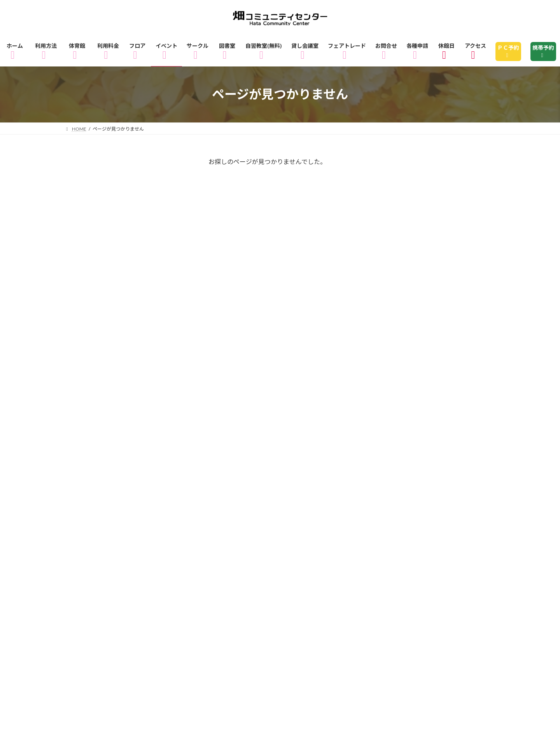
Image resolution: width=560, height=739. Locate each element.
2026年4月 (88, 316)
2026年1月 (88, 377)
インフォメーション (102, 205)
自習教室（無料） (345, 576)
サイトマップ (223, 598)
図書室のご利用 (274, 576)
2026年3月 (88, 337)
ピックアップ (92, 225)
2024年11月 (90, 418)
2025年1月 (88, 398)
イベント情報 (163, 576)
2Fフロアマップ (445, 565)
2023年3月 (88, 499)
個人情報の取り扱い (104, 598)
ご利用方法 (132, 565)
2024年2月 (88, 459)
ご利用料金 (254, 565)
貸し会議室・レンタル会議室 (436, 576)
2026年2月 (88, 357)
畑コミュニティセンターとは (333, 587)
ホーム (84, 565)
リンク (274, 598)
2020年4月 (88, 519)
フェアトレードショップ (111, 587)
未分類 (82, 246)
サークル (217, 576)
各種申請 (168, 598)
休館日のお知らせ (242, 587)
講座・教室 (89, 266)
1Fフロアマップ (377, 565)
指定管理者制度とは (427, 587)
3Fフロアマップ (98, 576)
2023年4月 (88, 479)
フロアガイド (312, 565)
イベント (85, 185)
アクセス (181, 587)
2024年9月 (88, 439)
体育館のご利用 (193, 565)
